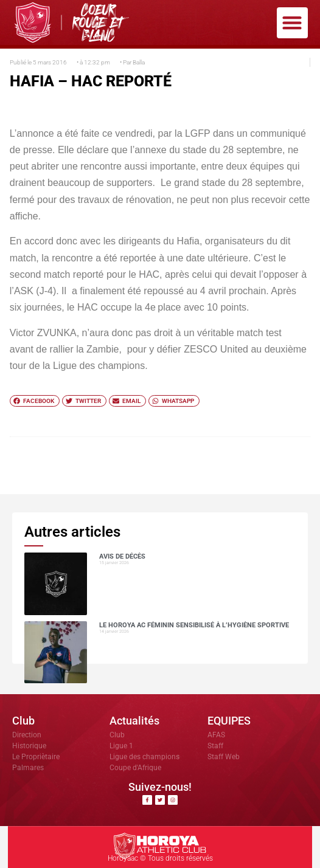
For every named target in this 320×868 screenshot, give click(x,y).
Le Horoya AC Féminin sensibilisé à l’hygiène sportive (194, 625)
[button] (292, 23)
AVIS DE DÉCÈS (122, 556)
